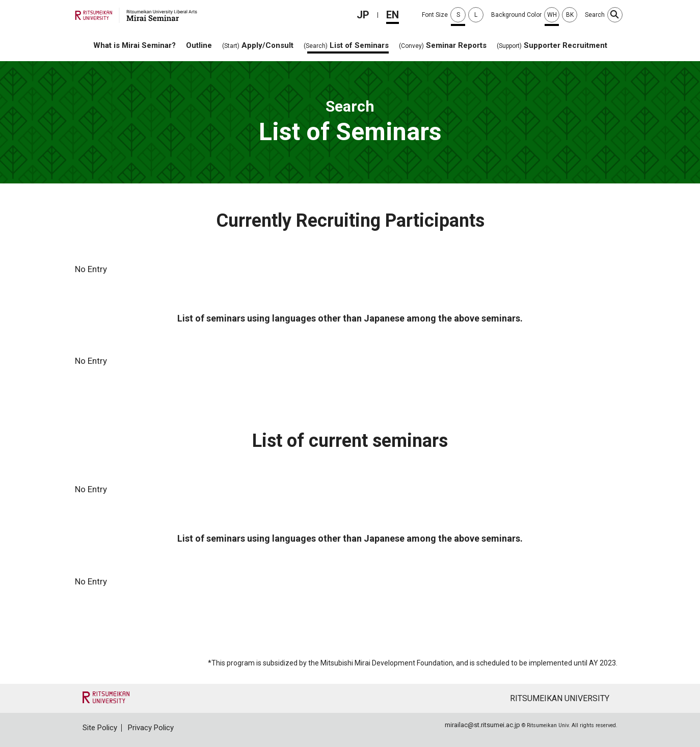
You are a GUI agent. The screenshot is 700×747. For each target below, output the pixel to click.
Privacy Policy (151, 728)
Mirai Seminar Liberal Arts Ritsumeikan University (136, 15)
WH (552, 15)
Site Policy (100, 728)
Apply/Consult (258, 45)
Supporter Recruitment (552, 45)
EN (393, 15)
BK (570, 15)
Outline (199, 45)
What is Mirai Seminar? (134, 45)
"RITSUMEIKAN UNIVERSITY (106, 697)
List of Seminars (346, 45)
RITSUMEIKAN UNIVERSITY (560, 698)
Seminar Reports (443, 45)
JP (363, 15)
